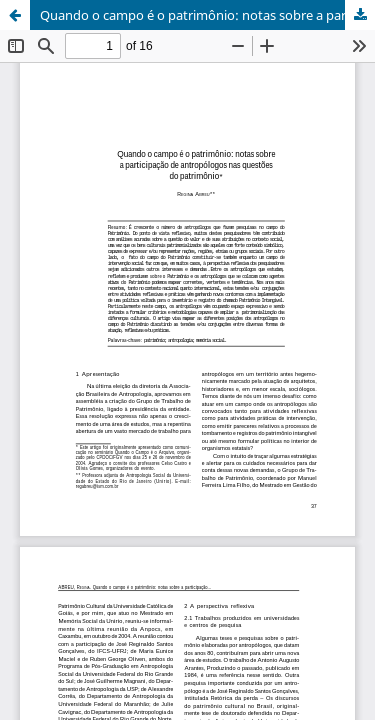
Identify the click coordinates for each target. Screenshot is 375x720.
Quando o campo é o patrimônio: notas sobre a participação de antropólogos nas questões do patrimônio (207, 15)
